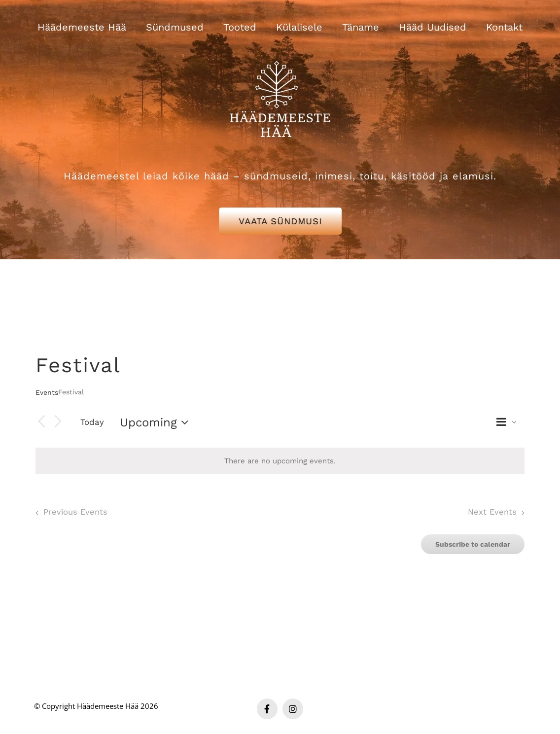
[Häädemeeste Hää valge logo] (280, 49)
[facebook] (267, 709)
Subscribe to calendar (473, 544)
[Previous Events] (41, 422)
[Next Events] (58, 422)
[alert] (280, 461)
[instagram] (293, 709)
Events (47, 392)
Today (92, 422)
